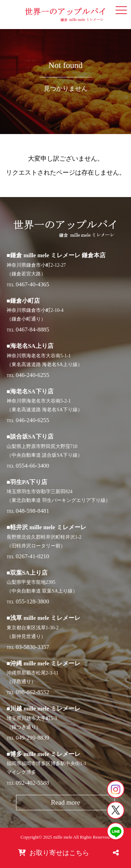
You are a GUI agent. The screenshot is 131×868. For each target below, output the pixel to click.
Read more (66, 802)
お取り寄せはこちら (54, 853)
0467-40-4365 (32, 284)
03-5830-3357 (32, 647)
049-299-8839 (32, 738)
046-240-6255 (32, 375)
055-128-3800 (32, 601)
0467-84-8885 (32, 330)
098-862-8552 (32, 692)
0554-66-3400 (32, 466)
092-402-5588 (32, 783)
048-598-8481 (32, 511)
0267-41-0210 (32, 556)
